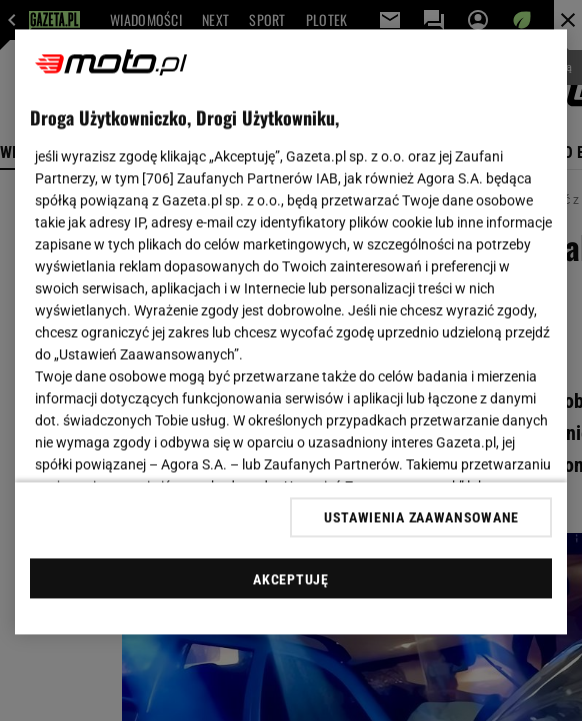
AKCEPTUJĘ (290, 579)
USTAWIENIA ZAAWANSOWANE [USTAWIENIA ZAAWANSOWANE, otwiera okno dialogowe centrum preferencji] (421, 517)
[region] (291, 332)
